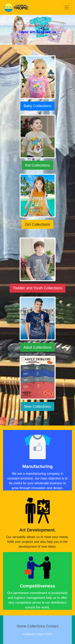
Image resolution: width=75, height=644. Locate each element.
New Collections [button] (37, 406)
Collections (36, 626)
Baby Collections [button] (38, 106)
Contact (52, 626)
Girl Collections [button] (37, 224)
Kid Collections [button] (37, 165)
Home (21, 626)
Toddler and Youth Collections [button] (37, 288)
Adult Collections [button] (38, 347)
